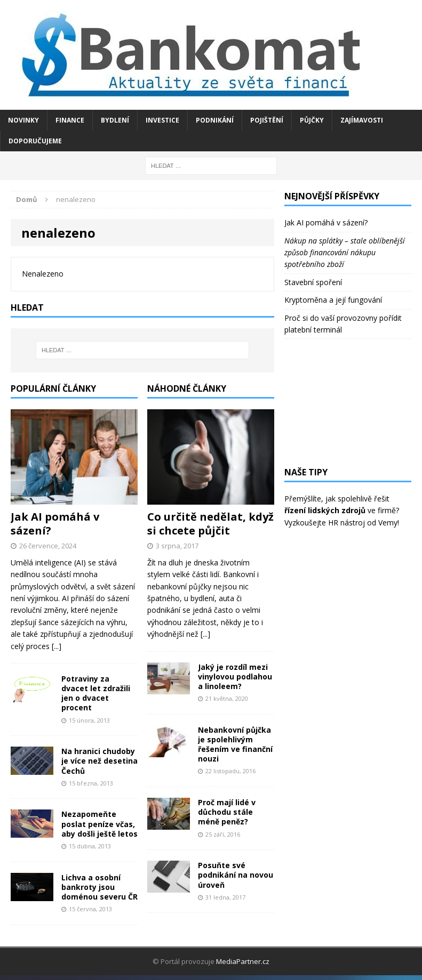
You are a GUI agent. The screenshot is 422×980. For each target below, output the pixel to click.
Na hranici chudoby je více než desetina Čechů (99, 761)
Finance (70, 120)
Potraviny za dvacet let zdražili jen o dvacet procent (96, 693)
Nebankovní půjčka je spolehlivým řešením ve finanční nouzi (235, 744)
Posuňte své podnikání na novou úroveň (236, 875)
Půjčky (312, 120)
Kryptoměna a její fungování (333, 300)
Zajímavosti (362, 120)
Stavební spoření (313, 282)
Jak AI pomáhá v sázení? (55, 524)
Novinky (23, 120)
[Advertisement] (348, 403)
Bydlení (115, 120)
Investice (162, 120)
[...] (57, 646)
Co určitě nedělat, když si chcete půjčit (210, 524)
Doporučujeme (35, 141)
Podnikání (215, 120)
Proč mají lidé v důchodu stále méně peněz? (227, 812)
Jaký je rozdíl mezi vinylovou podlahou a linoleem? (235, 677)
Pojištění (267, 120)
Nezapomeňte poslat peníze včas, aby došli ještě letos (99, 824)
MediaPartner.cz (243, 961)
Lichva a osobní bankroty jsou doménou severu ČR (99, 887)
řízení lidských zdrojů (325, 510)
